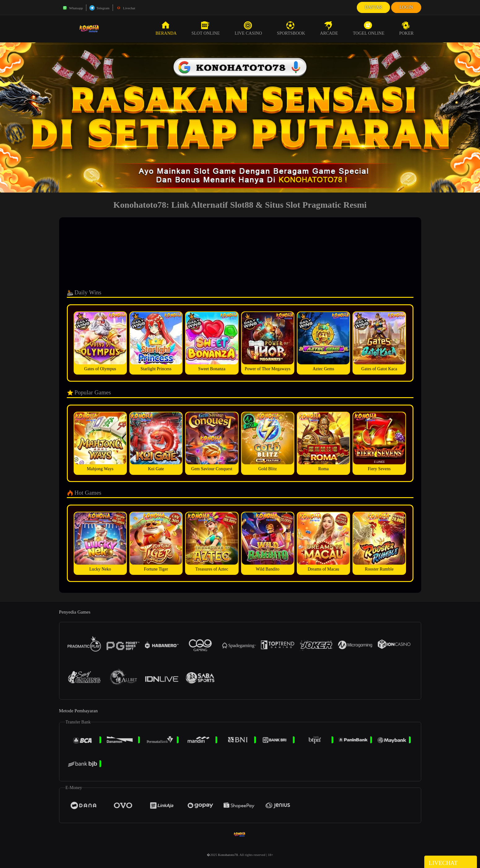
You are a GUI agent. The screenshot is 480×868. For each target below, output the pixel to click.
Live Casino (248, 28)
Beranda (166, 28)
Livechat (126, 8)
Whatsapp (73, 8)
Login (406, 7)
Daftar (374, 7)
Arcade (329, 28)
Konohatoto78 (228, 855)
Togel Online (369, 28)
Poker (406, 28)
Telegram (99, 8)
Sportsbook (291, 28)
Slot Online (206, 28)
